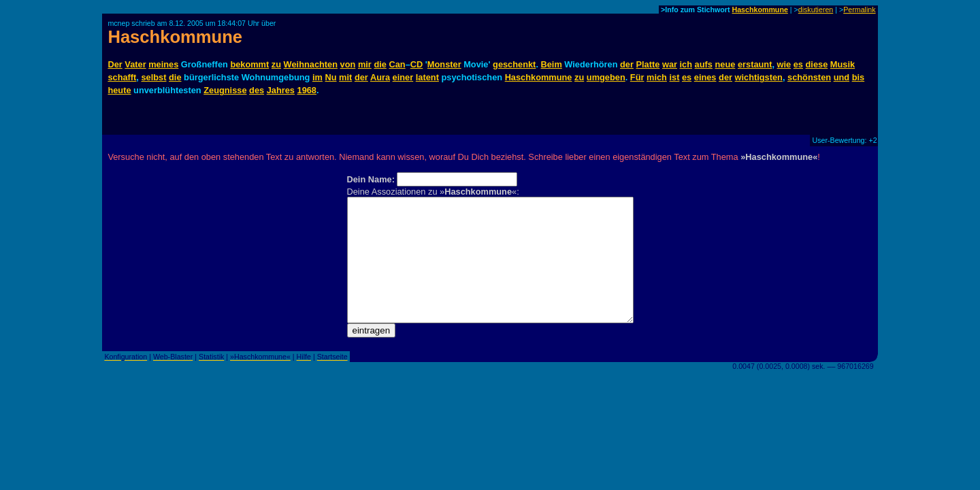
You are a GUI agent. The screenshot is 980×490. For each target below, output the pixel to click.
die (380, 64)
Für (637, 77)
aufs (704, 64)
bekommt (249, 64)
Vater (135, 64)
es (798, 64)
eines (705, 77)
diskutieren (816, 10)
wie (784, 64)
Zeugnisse (225, 90)
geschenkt (514, 64)
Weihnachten (311, 64)
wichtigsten (759, 77)
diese (817, 64)
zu (276, 64)
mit (345, 77)
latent (427, 77)
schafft (122, 77)
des (257, 90)
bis (859, 77)
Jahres (281, 90)
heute (119, 90)
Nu (330, 77)
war (670, 64)
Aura (380, 77)
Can (397, 64)
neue (725, 64)
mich (657, 77)
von (348, 64)
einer (403, 77)
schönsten (809, 77)
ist (674, 77)
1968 (307, 90)
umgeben (606, 77)
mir (365, 64)
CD (416, 64)
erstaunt (755, 64)
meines (163, 64)
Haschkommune (760, 10)
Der (115, 64)
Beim (552, 64)
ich (686, 64)
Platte (648, 64)
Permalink (859, 10)
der (627, 64)
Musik (843, 64)
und (842, 77)
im (317, 77)
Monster (444, 64)
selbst (153, 77)
